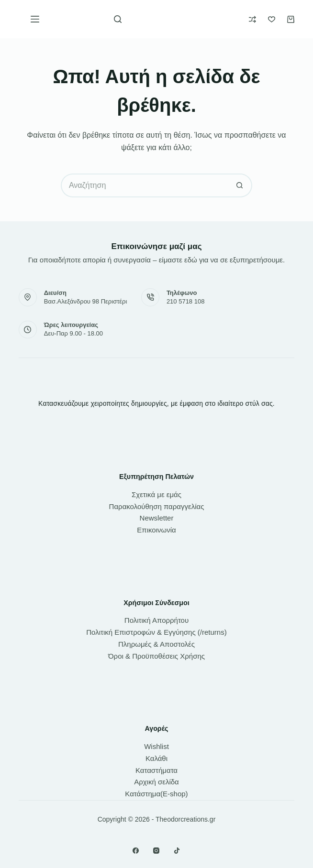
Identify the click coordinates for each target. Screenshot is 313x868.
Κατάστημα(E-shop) (156, 794)
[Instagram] (156, 851)
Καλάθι (156, 758)
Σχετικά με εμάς (156, 494)
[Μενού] (35, 19)
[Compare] (252, 19)
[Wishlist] (272, 19)
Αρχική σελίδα (156, 782)
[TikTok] (177, 851)
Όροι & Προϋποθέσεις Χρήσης (156, 656)
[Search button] (240, 185)
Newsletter (157, 518)
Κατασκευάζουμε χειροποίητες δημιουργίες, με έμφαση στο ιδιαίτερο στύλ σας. (156, 403)
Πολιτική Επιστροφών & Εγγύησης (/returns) (156, 632)
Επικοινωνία (156, 530)
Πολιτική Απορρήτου (156, 620)
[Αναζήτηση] (118, 19)
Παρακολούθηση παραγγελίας (157, 506)
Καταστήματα (156, 770)
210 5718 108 (186, 301)
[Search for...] (145, 185)
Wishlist (156, 746)
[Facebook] (136, 851)
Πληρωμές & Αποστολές (156, 644)
